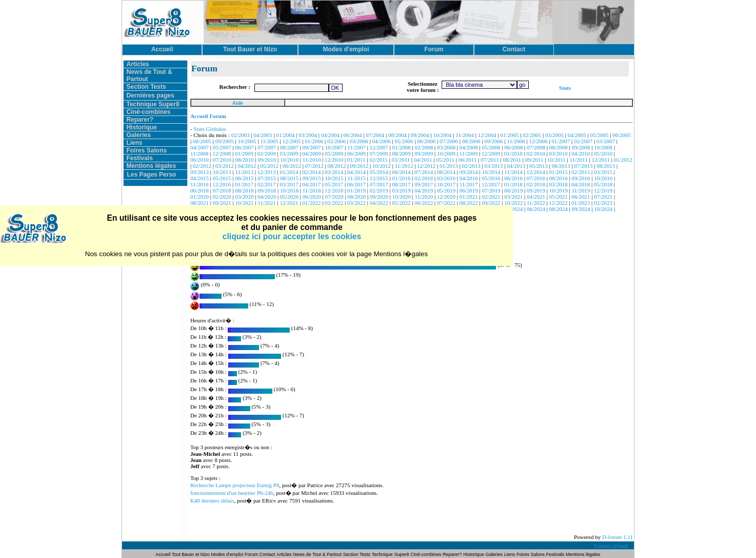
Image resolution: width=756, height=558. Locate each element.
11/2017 (469, 184)
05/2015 (222, 178)
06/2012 (292, 166)
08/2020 (356, 197)
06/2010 (200, 160)
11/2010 (312, 160)
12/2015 (379, 178)
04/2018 (581, 184)
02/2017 (267, 184)
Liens (134, 143)
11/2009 (469, 153)
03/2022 (356, 203)
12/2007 (379, 147)
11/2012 (404, 166)
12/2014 (536, 172)
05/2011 (445, 160)
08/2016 (559, 178)
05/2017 (334, 184)
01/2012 (623, 160)
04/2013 (516, 166)
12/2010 (334, 160)
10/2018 (289, 190)
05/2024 (513, 209)
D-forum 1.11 (618, 537)
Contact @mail (612, 546)
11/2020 (424, 197)
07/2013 (583, 166)
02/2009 (267, 153)
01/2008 (401, 147)
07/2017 (379, 184)
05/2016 (491, 178)
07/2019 (491, 190)
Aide (237, 103)
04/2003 (263, 135)
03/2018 (558, 184)
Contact (267, 554)
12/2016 (222, 184)
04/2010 (581, 153)
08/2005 (202, 141)
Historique (141, 127)
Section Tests (146, 87)
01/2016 (401, 178)
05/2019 (446, 190)
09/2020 (379, 197)
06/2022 (424, 203)
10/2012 (382, 166)
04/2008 (469, 147)
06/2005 (622, 135)
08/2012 (336, 166)
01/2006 (314, 141)
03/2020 (244, 197)
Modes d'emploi (227, 554)
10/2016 (603, 178)
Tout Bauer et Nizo (191, 554)
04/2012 (247, 166)
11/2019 (581, 190)
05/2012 (269, 166)
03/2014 (334, 172)
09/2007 (312, 147)
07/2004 (375, 135)
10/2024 (603, 209)
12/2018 (334, 190)
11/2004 (465, 135)
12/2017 (491, 184)
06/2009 (356, 153)
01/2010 (513, 153)
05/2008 (491, 147)
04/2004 (330, 135)
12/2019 (603, 190)
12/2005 (292, 141)
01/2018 (513, 184)
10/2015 (334, 178)
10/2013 (222, 172)
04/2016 (469, 178)
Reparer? (140, 120)
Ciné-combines (148, 112)
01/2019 (356, 190)
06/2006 (426, 141)
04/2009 (311, 153)
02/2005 (532, 135)
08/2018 (244, 190)
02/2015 (581, 172)
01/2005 (509, 135)
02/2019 (379, 190)
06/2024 (536, 209)
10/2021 (244, 203)
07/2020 (334, 197)
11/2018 (312, 190)
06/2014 (401, 172)
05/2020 (289, 197)
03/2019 (401, 190)
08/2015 (289, 178)
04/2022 (379, 203)
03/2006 (359, 141)
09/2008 (581, 147)
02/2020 (222, 197)
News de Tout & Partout (317, 554)
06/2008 (513, 147)
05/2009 (334, 153)
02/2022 (334, 203)
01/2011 (356, 160)
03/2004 (308, 135)
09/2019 (536, 190)
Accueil (163, 554)
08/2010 (244, 160)
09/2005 (225, 141)
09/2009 (424, 153)
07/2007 (267, 147)
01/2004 (285, 135)
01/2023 (581, 203)
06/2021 (581, 197)
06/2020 (312, 197)
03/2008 (446, 147)
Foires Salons (146, 150)
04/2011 (423, 160)
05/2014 (379, 172)
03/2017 (289, 184)
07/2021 (603, 197)
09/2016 (581, 178)
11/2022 (536, 203)
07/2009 (379, 153)
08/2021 (200, 203)
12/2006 (539, 141)
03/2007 (606, 141)
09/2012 (359, 166)
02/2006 (336, 141)
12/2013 (267, 172)
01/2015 (558, 172)
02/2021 (491, 197)
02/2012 (202, 166)
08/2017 (401, 184)
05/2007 (222, 147)
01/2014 (289, 172)
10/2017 (446, 184)
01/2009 (244, 153)
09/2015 (312, 178)
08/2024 (559, 209)
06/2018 (200, 190)
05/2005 (600, 135)
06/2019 (469, 190)
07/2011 (490, 160)
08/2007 (289, 147)
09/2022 (491, 203)
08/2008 (559, 147)
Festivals (139, 158)
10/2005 (247, 141)
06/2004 (353, 135)
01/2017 (244, 184)
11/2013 (244, 172)
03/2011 (401, 160)
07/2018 (222, 190)
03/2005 (554, 135)
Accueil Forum (208, 116)
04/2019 (424, 190)
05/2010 (603, 153)
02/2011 (379, 160)
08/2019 (513, 190)
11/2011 (578, 160)
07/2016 (536, 178)
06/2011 (468, 160)
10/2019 (559, 190)
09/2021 (222, 203)
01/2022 (311, 203)
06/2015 (244, 178)
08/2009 (401, 153)
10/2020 (402, 197)
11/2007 (356, 147)
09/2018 (267, 190)
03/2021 (513, 197)
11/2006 (516, 141)
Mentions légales (151, 166)
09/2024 (581, 209)
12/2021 (289, 203)
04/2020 (267, 197)
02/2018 (536, 184)
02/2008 (424, 147)
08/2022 (469, 203)
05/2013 (539, 166)
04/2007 (200, 147)
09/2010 (267, 160)
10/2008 (603, 147)
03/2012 (225, 166)
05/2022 (401, 203)
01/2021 (469, 197)
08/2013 (606, 166)
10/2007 (334, 147)
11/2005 (269, 141)
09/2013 (200, 172)
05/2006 (404, 141)
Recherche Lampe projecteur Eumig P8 (235, 485)
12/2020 (446, 197)
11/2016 (200, 184)
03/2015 (603, 172)
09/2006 (493, 141)
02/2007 (583, 141)
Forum (252, 554)
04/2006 (382, 141)
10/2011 (556, 160)
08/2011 (512, 160)
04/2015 (200, 178)
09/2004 (420, 135)
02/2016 (424, 178)
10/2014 (491, 172)
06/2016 (513, 178)
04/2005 (577, 135)
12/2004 (487, 135)
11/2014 (513, 172)
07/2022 (446, 203)
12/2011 (601, 160)
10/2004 (443, 135)
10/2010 (289, 160)
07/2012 (314, 166)
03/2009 (289, 153)
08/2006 (471, 141)
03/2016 (446, 178)
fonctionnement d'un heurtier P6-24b (232, 493)
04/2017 (311, 184)
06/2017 (356, 184)
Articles (137, 64)
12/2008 (222, 153)
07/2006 (449, 141)
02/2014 (311, 172)
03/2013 (493, 166)
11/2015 (356, 178)
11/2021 (267, 203)
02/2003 (241, 135)
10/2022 (513, 203)
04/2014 (356, 172)
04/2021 (536, 197)
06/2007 (244, 147)
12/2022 (558, 203)
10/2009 (446, 153)
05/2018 (603, 184)
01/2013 (449, 166)
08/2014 (446, 172)
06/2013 (561, 166)
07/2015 (267, 178)
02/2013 (471, 166)
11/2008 (200, 153)
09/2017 (424, 184)
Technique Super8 (153, 104)
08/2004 (397, 135)
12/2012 (426, 166)
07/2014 (424, 172)
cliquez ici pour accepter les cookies (292, 236)
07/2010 (222, 160)
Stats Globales (210, 129)
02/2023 (603, 203)
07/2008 (536, 147)
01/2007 (561, 141)
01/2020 (200, 197)
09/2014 (469, 172)
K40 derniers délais (212, 501)
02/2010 (536, 153)
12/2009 (491, 153)
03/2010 (558, 153)
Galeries (138, 135)
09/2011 (534, 160)
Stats (565, 88)
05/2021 (559, 197)
